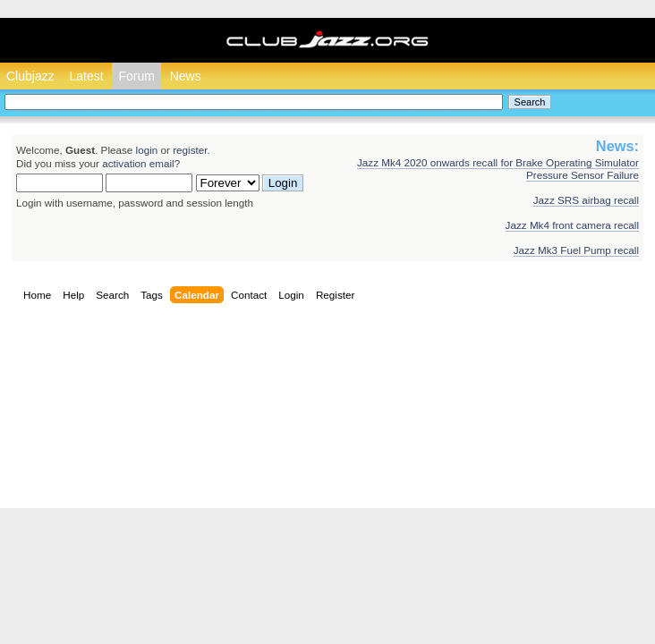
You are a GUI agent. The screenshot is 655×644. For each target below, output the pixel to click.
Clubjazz (30, 76)
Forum (136, 76)
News (186, 76)
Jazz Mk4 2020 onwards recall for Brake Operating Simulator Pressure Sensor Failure (498, 169)
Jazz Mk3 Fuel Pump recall (576, 250)
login (147, 150)
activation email (138, 163)
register (190, 150)
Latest (86, 76)
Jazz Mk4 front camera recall (572, 225)
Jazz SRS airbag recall (586, 200)
